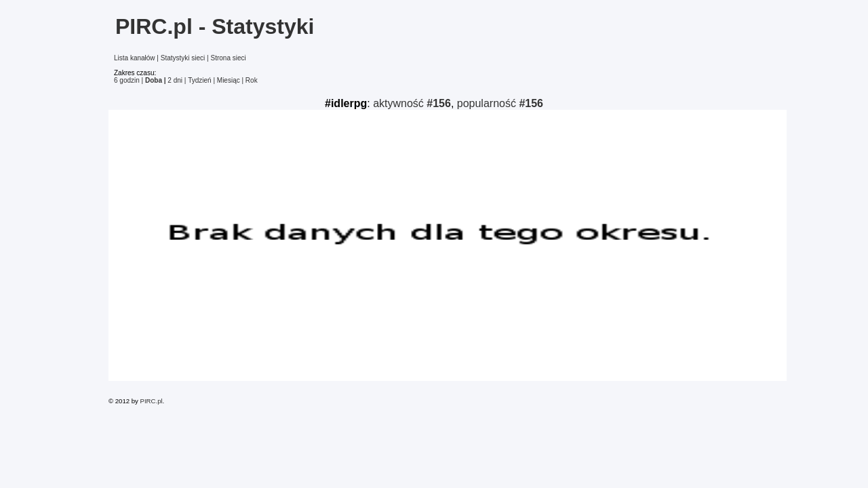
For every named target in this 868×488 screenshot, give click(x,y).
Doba (154, 80)
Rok (252, 80)
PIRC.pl (152, 401)
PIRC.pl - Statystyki (215, 26)
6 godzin (127, 80)
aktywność (412, 103)
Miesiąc (229, 80)
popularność (500, 103)
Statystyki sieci (183, 58)
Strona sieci (228, 58)
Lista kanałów (135, 58)
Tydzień (199, 80)
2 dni (175, 80)
